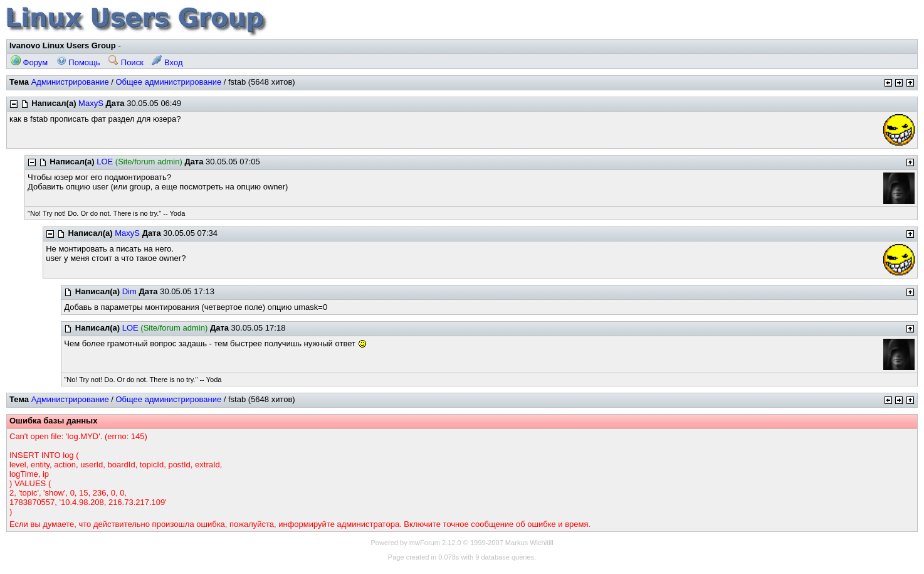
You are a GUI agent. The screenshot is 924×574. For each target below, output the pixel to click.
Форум (29, 62)
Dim (129, 291)
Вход (167, 62)
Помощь (78, 62)
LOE (105, 162)
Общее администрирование (168, 82)
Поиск (126, 62)
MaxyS (91, 103)
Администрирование (70, 82)
